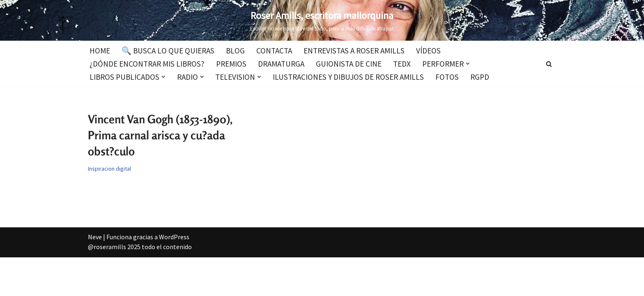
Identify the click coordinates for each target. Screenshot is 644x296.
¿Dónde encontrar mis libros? (147, 64)
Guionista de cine (349, 64)
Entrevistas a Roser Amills (354, 51)
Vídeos (428, 51)
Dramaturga (281, 64)
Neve (95, 237)
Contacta (274, 51)
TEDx (402, 64)
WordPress (174, 237)
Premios (231, 64)
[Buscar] (549, 64)
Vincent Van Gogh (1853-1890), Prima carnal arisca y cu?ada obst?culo (160, 135)
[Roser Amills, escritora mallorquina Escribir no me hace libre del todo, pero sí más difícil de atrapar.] (322, 20)
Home (100, 51)
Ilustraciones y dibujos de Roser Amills (348, 77)
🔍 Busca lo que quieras (168, 51)
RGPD (480, 77)
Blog (235, 51)
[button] (468, 64)
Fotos (447, 77)
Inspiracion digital (109, 169)
